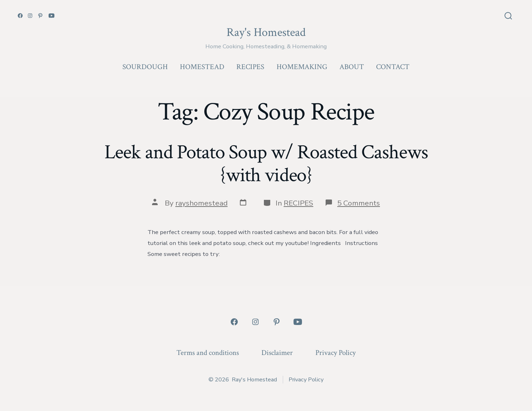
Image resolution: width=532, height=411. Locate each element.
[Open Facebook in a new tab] (20, 16)
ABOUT (352, 67)
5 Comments (359, 203)
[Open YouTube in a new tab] (52, 16)
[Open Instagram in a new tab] (30, 16)
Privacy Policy (335, 353)
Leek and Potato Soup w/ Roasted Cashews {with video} (266, 164)
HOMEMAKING (302, 67)
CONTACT (393, 67)
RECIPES (250, 67)
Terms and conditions (208, 353)
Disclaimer (277, 353)
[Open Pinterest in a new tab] (40, 16)
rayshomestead (201, 203)
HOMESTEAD (202, 67)
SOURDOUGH (145, 67)
